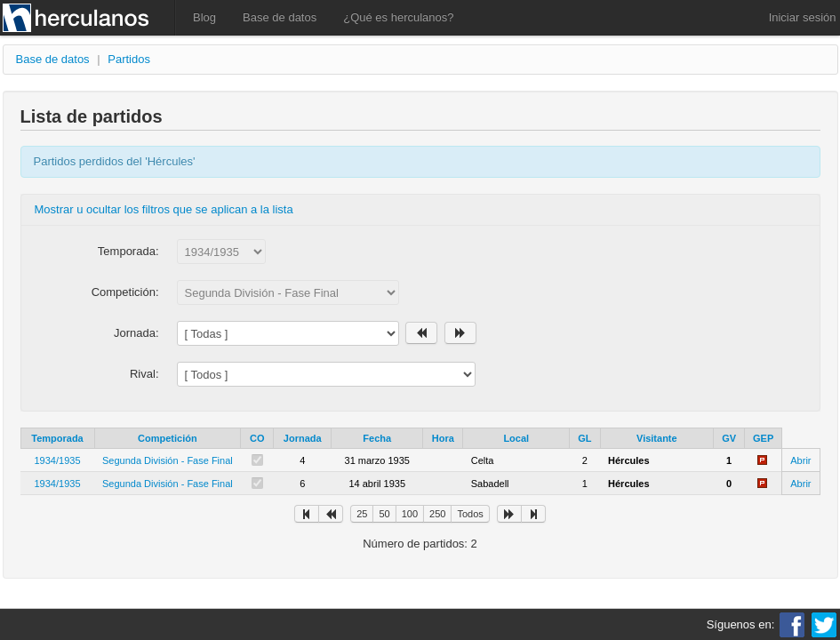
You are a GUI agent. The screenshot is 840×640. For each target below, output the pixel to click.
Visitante (657, 438)
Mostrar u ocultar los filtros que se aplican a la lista (164, 209)
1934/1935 (58, 460)
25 (362, 514)
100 (410, 514)
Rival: (144, 374)
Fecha (377, 438)
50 (384, 514)
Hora (443, 438)
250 (437, 514)
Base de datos (280, 17)
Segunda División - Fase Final (168, 460)
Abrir (800, 460)
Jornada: (136, 333)
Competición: (125, 292)
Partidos (129, 59)
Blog (204, 17)
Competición (168, 438)
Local (516, 438)
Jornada (303, 438)
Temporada (57, 438)
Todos (470, 514)
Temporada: (128, 251)
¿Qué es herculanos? (398, 17)
